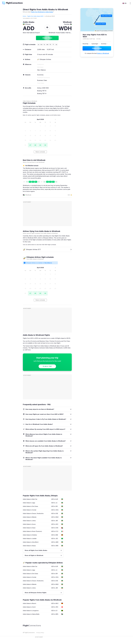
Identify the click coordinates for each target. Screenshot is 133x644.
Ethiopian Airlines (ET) (32, 249)
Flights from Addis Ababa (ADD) (35, 16)
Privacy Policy (40, 633)
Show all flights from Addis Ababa (36, 550)
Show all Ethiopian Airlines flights (36, 593)
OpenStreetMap (104, 31)
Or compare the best (97, 53)
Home (24, 16)
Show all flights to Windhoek (34, 555)
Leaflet (97, 31)
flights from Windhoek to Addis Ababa (42, 12)
